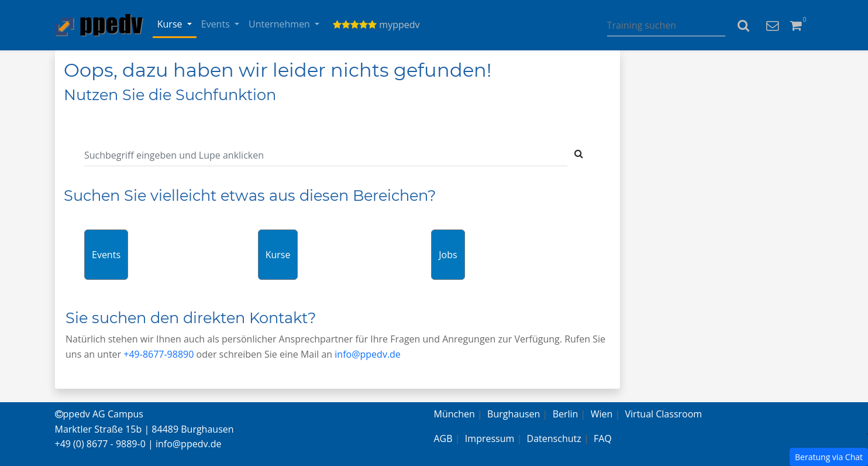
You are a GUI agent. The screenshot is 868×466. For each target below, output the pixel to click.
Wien (602, 414)
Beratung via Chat (829, 457)
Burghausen (514, 414)
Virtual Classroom (664, 414)
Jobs (448, 255)
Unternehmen (280, 24)
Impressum (490, 438)
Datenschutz (554, 438)
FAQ (603, 438)
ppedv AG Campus (99, 414)
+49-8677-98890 (159, 354)
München (454, 414)
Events (217, 24)
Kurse (171, 24)
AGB (443, 438)
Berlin (566, 414)
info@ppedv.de (368, 354)
